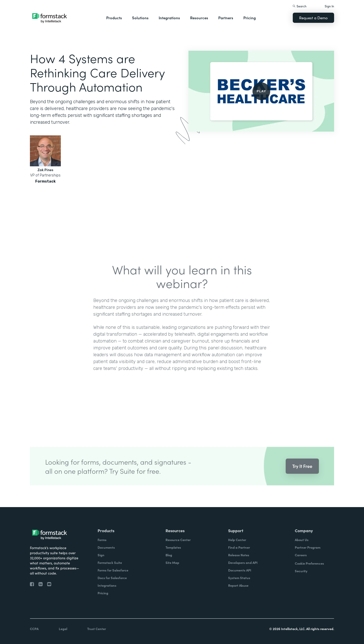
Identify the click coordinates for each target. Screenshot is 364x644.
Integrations (169, 18)
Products (114, 18)
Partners (226, 18)
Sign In (329, 6)
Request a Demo (313, 18)
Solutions (140, 18)
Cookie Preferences (309, 563)
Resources (199, 18)
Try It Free (302, 471)
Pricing (250, 18)
